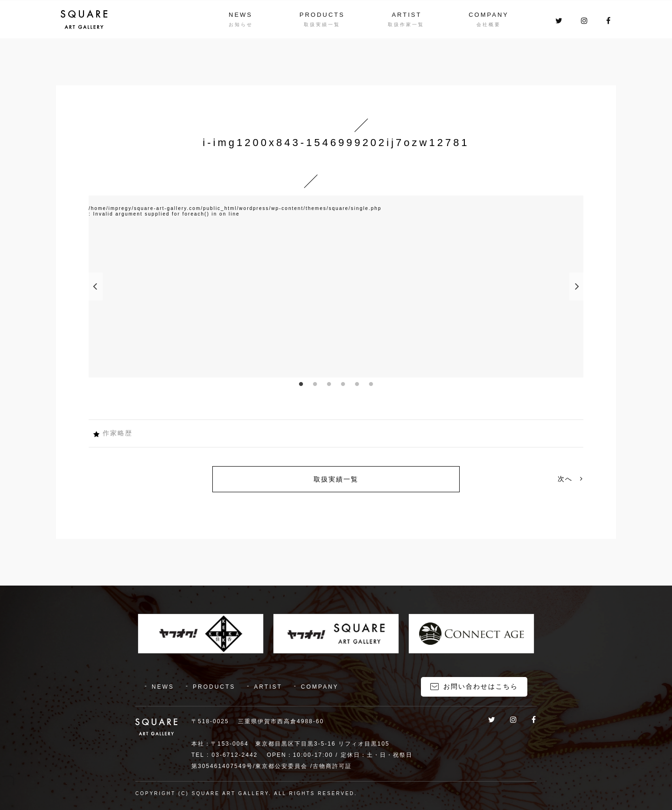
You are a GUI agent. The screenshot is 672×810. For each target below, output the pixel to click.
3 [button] (329, 384)
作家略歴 (118, 433)
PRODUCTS (322, 15)
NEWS (241, 15)
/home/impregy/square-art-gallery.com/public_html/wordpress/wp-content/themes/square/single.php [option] (235, 208)
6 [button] (371, 384)
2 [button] (315, 384)
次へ (570, 479)
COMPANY (489, 15)
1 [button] (301, 384)
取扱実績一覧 (336, 479)
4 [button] (343, 384)
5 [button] (357, 384)
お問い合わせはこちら (481, 686)
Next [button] (576, 286)
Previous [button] (96, 286)
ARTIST (406, 15)
